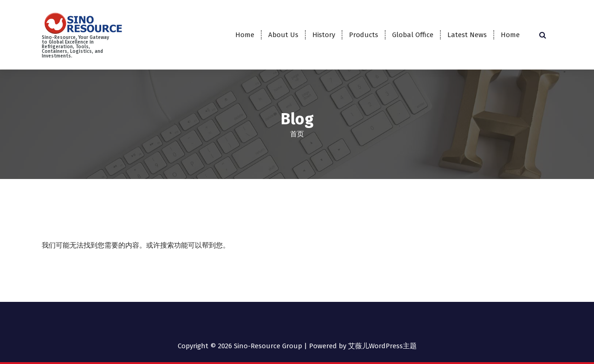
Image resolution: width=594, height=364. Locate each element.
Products (364, 35)
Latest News (467, 35)
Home (245, 35)
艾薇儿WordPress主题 (382, 345)
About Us (283, 35)
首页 (297, 134)
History (324, 35)
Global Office (413, 35)
